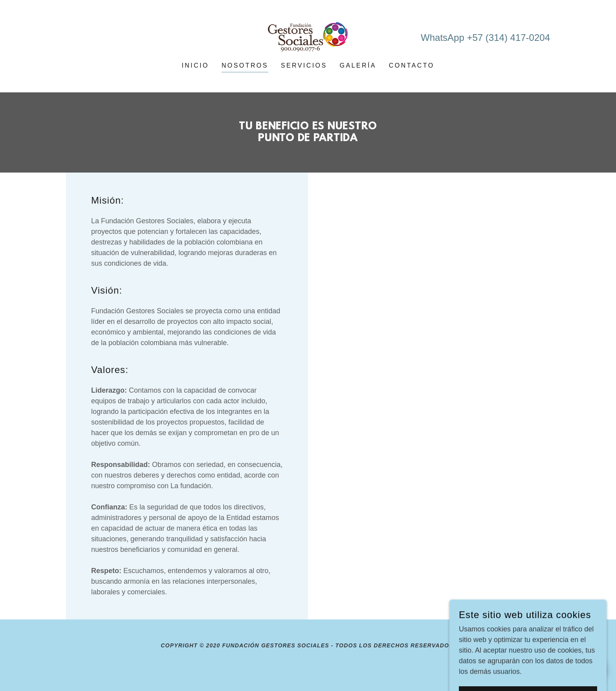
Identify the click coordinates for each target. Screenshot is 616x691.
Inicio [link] (195, 65)
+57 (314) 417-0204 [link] (508, 38)
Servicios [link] (304, 65)
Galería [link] (358, 65)
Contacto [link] (412, 65)
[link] (308, 36)
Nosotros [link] (245, 65)
